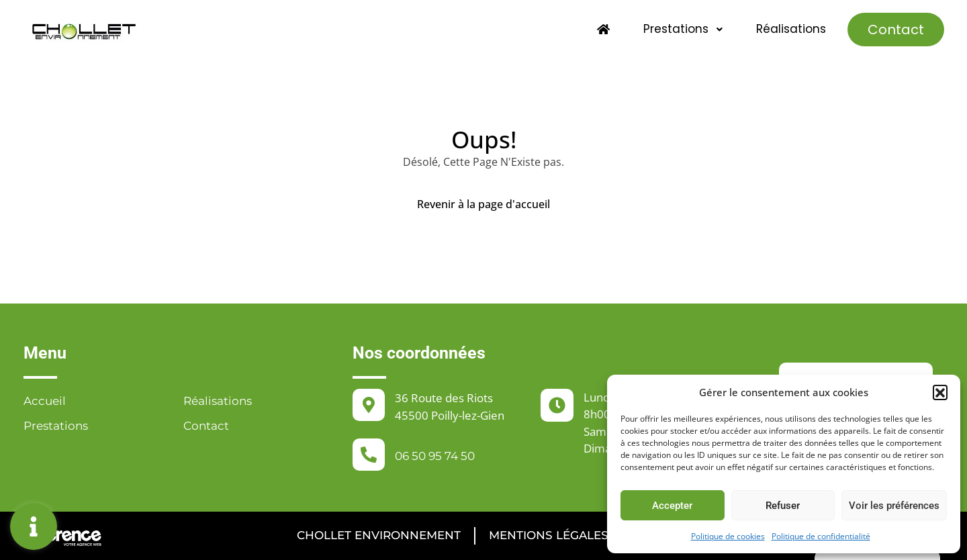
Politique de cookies (728, 536)
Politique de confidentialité (821, 536)
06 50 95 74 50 (435, 456)
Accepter (672, 506)
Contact (896, 30)
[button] (940, 392)
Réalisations (791, 29)
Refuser (783, 506)
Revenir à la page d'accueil (483, 204)
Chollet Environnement (379, 535)
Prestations (684, 29)
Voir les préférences (894, 506)
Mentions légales (549, 535)
